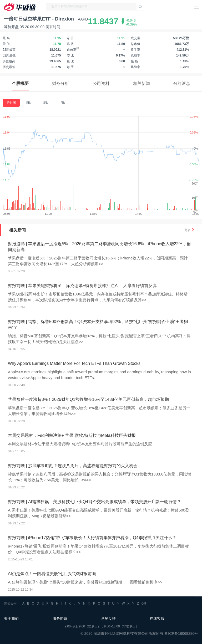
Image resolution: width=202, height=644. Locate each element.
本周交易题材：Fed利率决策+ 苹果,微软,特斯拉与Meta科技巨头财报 (72, 435)
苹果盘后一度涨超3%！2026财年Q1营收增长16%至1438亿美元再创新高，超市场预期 (88, 399)
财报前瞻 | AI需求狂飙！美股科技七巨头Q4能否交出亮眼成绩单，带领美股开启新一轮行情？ (94, 502)
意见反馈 (108, 619)
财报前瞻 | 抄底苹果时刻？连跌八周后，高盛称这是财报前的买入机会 (73, 466)
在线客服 (157, 619)
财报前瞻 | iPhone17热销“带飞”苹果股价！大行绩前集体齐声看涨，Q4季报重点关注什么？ (92, 538)
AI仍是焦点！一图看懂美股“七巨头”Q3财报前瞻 (52, 574)
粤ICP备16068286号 (181, 633)
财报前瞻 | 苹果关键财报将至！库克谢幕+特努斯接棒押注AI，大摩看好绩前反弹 (82, 286)
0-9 (144, 604)
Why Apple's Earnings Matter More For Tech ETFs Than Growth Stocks (74, 363)
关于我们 (11, 619)
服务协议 (60, 619)
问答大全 (10, 604)
